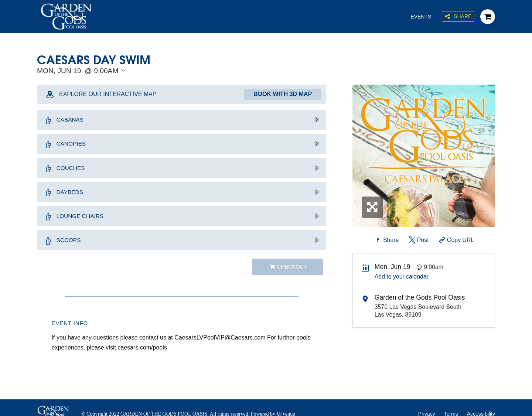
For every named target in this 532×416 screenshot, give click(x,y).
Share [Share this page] (458, 17)
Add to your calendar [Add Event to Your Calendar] (402, 277)
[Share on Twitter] (418, 240)
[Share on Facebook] (386, 240)
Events (420, 17)
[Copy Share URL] (456, 240)
